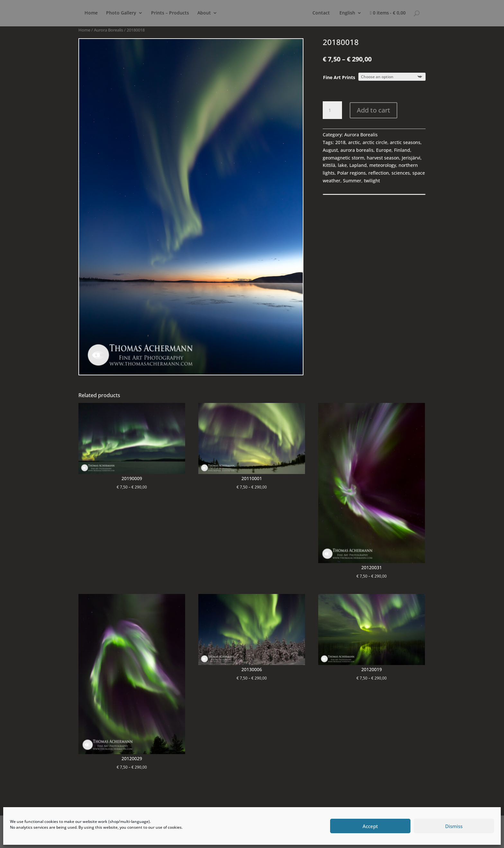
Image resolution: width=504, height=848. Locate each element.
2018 (340, 142)
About (204, 13)
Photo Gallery (121, 13)
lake (342, 165)
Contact (321, 13)
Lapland (358, 165)
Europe (384, 150)
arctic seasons (405, 142)
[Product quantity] (332, 110)
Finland (402, 150)
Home (91, 13)
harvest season (383, 158)
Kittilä (329, 165)
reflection (379, 173)
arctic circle (375, 142)
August (330, 150)
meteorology (383, 165)
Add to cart (373, 110)
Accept (370, 826)
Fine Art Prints (339, 77)
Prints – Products (170, 13)
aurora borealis (357, 150)
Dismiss (454, 826)
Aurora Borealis (108, 30)
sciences (401, 173)
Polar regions (351, 173)
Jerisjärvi (411, 158)
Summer (352, 181)
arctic (354, 142)
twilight (372, 181)
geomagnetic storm (343, 158)
